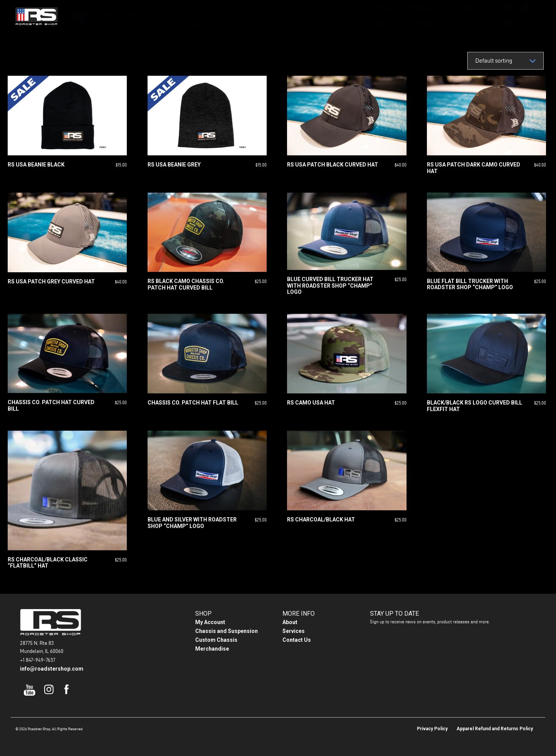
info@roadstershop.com (52, 669)
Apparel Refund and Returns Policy (495, 729)
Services (294, 631)
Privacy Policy (432, 729)
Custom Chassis (216, 640)
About (319, 16)
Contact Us (359, 16)
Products (234, 16)
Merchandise (212, 649)
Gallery (278, 16)
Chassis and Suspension (227, 631)
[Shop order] (505, 61)
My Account (210, 622)
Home (196, 16)
